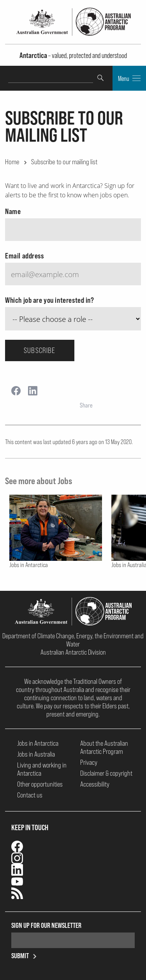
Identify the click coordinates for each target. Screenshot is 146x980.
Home (12, 162)
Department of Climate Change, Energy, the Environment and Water (73, 640)
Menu (129, 78)
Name (13, 211)
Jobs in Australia (36, 754)
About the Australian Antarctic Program (104, 747)
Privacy (89, 762)
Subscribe (40, 350)
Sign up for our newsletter (46, 925)
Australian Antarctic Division (73, 652)
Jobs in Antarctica (38, 743)
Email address (25, 256)
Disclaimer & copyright (106, 773)
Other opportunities (40, 784)
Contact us (30, 795)
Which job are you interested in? (49, 300)
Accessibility (95, 784)
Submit (25, 956)
